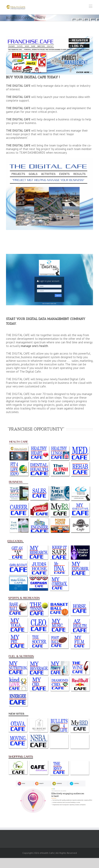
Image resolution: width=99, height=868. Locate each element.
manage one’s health (34, 346)
